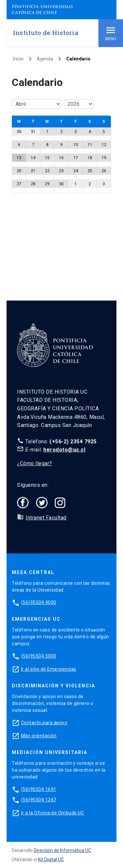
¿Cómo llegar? (35, 463)
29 (47, 184)
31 (33, 132)
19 (104, 158)
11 (90, 145)
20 (19, 171)
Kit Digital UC (51, 860)
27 (19, 184)
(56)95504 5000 (39, 656)
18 (90, 158)
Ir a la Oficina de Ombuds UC (52, 813)
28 (33, 184)
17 (76, 158)
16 (61, 158)
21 (33, 171)
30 (19, 132)
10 (76, 145)
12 (104, 145)
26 (104, 171)
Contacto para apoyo (44, 723)
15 (47, 158)
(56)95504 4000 (39, 602)
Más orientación (39, 736)
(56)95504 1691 (39, 789)
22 (47, 171)
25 (90, 171)
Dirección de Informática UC (62, 850)
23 (61, 171)
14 (33, 158)
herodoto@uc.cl (64, 450)
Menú (111, 33)
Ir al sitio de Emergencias (49, 669)
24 (76, 171)
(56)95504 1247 (39, 800)
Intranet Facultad (46, 518)
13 (19, 158)
